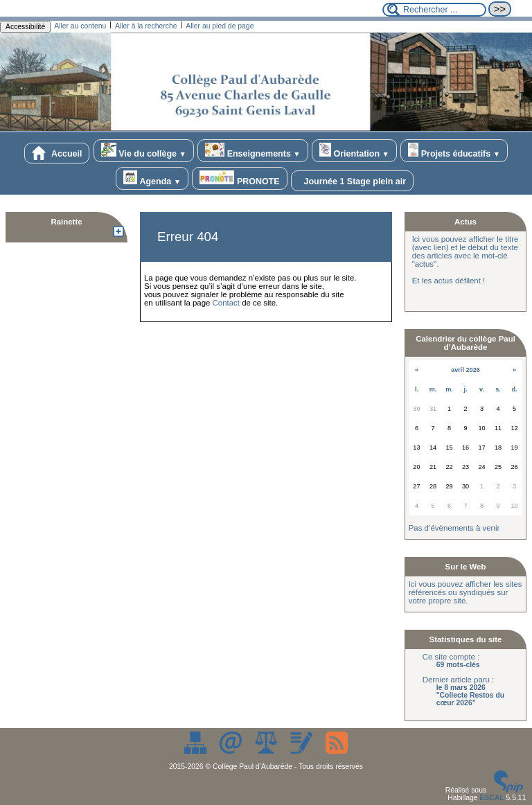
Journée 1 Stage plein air (352, 181)
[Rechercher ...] (434, 10)
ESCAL (491, 798)
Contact (226, 303)
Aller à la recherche (146, 26)
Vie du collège (144, 151)
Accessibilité (25, 27)
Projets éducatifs (454, 151)
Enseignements (252, 151)
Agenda (152, 178)
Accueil (57, 153)
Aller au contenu (80, 26)
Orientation (354, 151)
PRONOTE (239, 178)
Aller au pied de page (220, 26)
